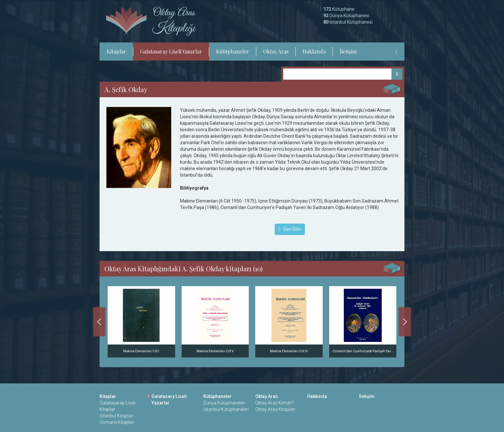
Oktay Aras (276, 51)
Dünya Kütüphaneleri (224, 403)
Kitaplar (116, 51)
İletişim (348, 51)
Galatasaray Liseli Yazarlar (171, 51)
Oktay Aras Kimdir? (275, 403)
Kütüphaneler (233, 51)
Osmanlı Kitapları (117, 422)
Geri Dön (290, 229)
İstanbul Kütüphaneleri (226, 409)
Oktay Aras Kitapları (275, 409)
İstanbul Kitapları (117, 416)
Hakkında (314, 51)
